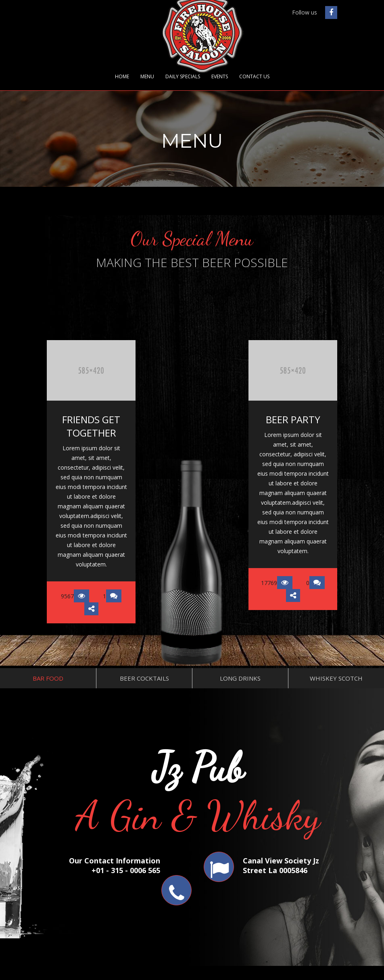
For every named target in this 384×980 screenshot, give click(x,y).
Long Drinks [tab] (240, 678)
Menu (147, 77)
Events (220, 77)
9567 (75, 596)
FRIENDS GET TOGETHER (91, 426)
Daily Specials (183, 77)
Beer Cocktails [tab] (144, 678)
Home (122, 77)
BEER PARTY (293, 419)
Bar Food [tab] (48, 678)
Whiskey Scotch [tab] (336, 678)
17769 (277, 583)
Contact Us (254, 77)
